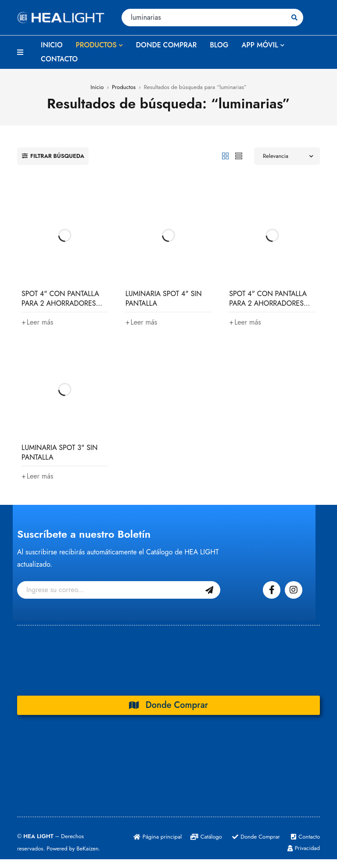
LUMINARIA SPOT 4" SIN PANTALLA (164, 298)
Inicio (97, 87)
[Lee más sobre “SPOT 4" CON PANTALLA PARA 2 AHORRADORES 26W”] (38, 322)
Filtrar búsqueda (57, 156)
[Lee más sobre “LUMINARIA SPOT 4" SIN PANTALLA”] (142, 322)
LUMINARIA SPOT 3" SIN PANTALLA (59, 452)
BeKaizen (87, 848)
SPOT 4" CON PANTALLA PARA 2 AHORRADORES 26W (60, 303)
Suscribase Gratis (209, 590)
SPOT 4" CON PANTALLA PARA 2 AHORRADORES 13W (268, 303)
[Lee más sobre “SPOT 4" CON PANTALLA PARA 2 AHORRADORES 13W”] (245, 322)
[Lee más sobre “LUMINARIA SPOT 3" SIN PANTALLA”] (38, 476)
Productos (124, 87)
